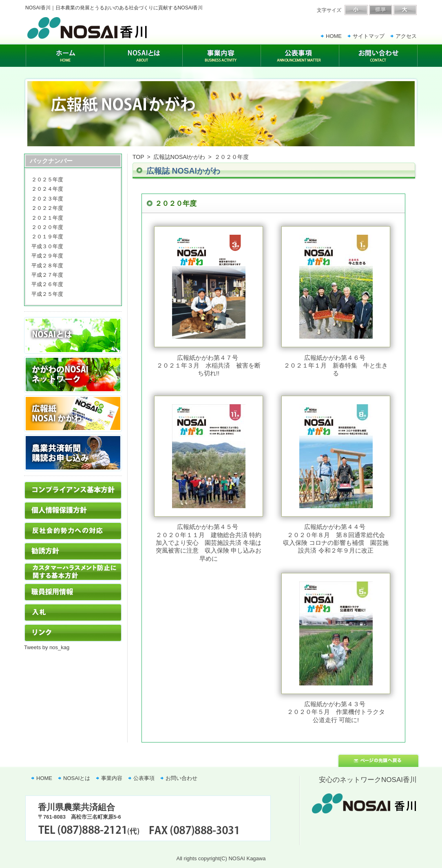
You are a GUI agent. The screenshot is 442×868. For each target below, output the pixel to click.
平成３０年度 (47, 246)
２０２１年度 (47, 218)
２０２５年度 (47, 180)
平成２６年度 (47, 284)
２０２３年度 (47, 199)
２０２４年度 (47, 189)
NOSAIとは (77, 778)
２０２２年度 (47, 208)
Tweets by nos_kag (47, 647)
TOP (138, 157)
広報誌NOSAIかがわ (179, 157)
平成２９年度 (47, 256)
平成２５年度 (47, 294)
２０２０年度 (47, 227)
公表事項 (144, 778)
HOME (334, 36)
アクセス (406, 36)
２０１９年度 (47, 237)
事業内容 (112, 778)
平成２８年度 (47, 265)
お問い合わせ (181, 778)
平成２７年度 (47, 275)
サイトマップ (369, 36)
